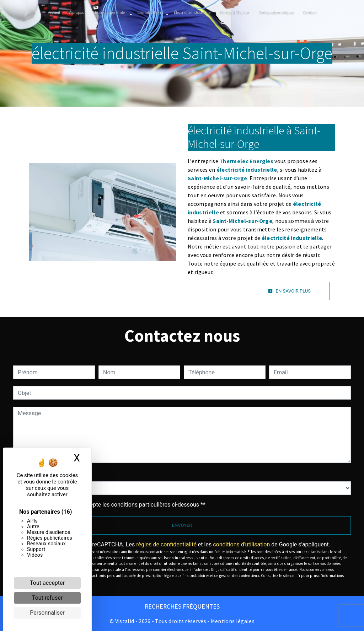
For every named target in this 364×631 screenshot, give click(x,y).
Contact (310, 12)
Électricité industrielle (192, 12)
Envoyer (182, 525)
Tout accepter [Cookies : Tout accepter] (47, 583)
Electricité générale (109, 12)
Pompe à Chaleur (234, 12)
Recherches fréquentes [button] (182, 606)
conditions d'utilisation (241, 544)
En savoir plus (289, 291)
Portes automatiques (276, 12)
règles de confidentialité (166, 544)
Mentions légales (232, 621)
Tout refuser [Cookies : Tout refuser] (47, 598)
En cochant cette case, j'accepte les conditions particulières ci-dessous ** (113, 505)
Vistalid (125, 621)
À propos (76, 12)
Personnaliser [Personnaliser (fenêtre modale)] (47, 613)
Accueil (54, 12)
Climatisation (149, 12)
